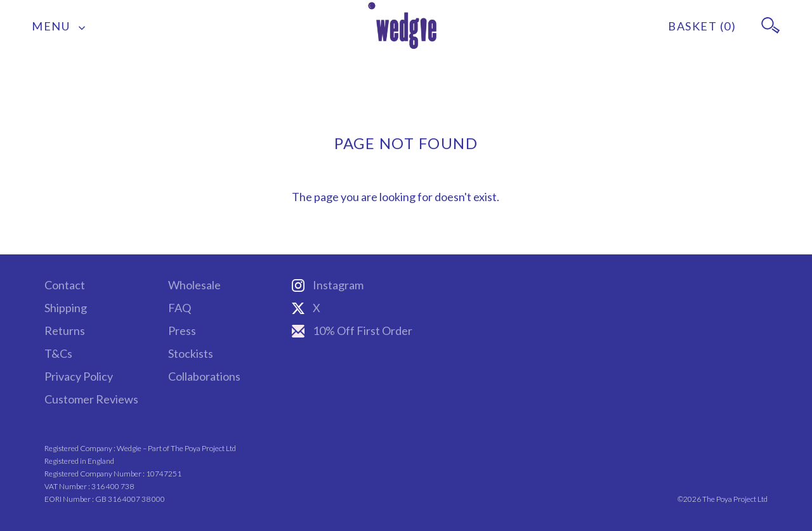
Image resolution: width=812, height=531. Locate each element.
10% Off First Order (352, 331)
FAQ (180, 308)
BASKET (702, 26)
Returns (65, 331)
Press (182, 331)
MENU (59, 26)
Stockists (191, 353)
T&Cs (58, 353)
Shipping (66, 308)
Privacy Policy (79, 376)
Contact (65, 285)
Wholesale (194, 285)
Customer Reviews (91, 399)
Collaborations (204, 376)
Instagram (328, 285)
